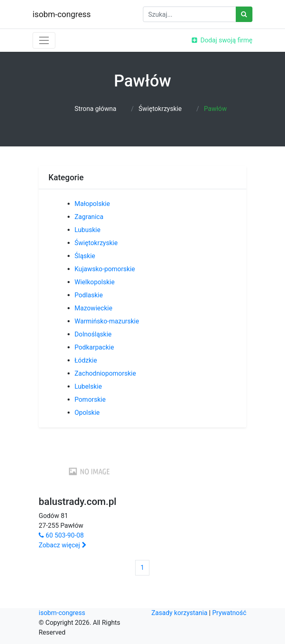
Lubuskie (88, 230)
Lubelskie (88, 386)
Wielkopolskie (94, 282)
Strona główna (95, 109)
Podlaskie (89, 295)
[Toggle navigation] (44, 40)
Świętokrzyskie (160, 109)
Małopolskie (92, 204)
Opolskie (87, 413)
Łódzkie (86, 360)
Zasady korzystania (180, 613)
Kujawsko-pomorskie (105, 269)
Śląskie (85, 256)
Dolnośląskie (93, 334)
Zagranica (89, 217)
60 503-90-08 (61, 535)
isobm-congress (62, 14)
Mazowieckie (93, 308)
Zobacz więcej (62, 545)
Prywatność (229, 613)
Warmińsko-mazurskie (107, 321)
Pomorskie (90, 399)
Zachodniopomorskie (105, 373)
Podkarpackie (94, 347)
